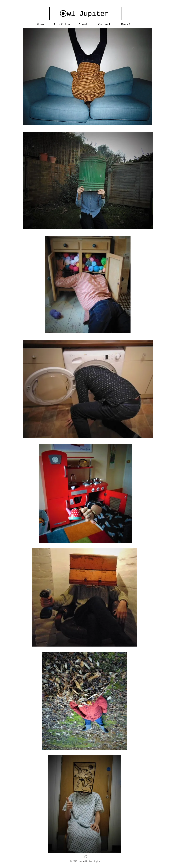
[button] (62, 25)
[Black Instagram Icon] (85, 856)
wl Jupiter (88, 14)
